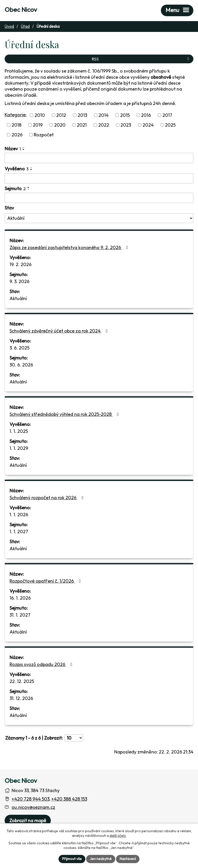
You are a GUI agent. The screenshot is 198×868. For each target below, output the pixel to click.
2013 (82, 115)
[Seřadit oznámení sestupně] (24, 150)
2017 (167, 115)
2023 (126, 125)
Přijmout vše (72, 859)
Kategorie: (16, 115)
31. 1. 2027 (20, 615)
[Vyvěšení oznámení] (99, 179)
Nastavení (128, 859)
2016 (146, 115)
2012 (61, 115)
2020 (60, 125)
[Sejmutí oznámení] (99, 198)
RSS (141, 59)
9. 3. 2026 (19, 281)
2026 (17, 135)
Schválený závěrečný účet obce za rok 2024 (60, 331)
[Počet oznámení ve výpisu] (74, 738)
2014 (104, 115)
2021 (82, 125)
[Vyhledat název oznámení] (99, 158)
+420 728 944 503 (30, 799)
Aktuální (18, 298)
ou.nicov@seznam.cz (33, 807)
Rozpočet (44, 135)
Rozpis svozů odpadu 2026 (42, 664)
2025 (170, 125)
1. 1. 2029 (19, 448)
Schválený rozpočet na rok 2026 (48, 498)
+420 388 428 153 (69, 799)
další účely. (118, 836)
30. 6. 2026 (21, 365)
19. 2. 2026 (20, 264)
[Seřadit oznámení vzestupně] (24, 147)
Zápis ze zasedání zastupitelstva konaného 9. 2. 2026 (70, 247)
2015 (125, 115)
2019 (38, 125)
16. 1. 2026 (20, 598)
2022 (104, 125)
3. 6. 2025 (19, 348)
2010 (40, 115)
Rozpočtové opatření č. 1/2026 (46, 581)
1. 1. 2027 (19, 532)
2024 (148, 125)
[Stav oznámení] (99, 218)
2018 (16, 125)
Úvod (9, 26)
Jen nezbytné (101, 859)
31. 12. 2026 (21, 698)
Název (13, 149)
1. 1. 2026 (19, 515)
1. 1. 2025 (19, 431)
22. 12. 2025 (22, 681)
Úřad (25, 26)
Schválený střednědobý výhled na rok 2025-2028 (65, 414)
